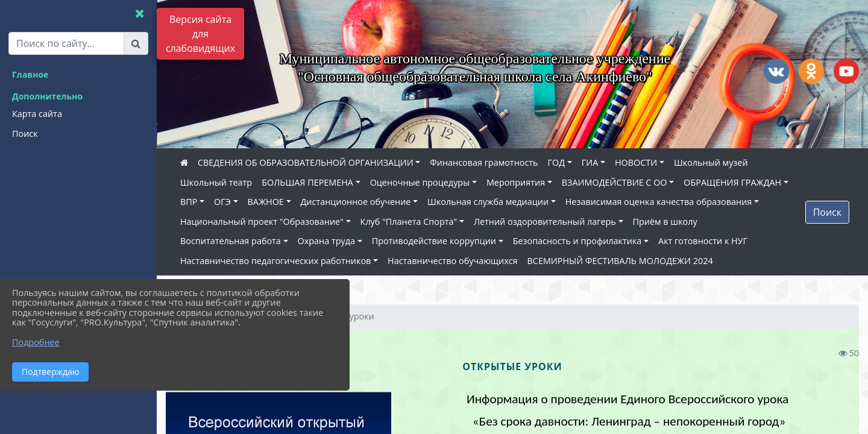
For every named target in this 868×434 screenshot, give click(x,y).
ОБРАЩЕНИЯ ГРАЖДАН (732, 182)
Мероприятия (516, 182)
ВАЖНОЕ (266, 202)
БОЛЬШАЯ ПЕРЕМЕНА (307, 182)
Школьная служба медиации (488, 202)
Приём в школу (665, 222)
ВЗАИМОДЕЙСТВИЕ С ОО (615, 182)
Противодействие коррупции (434, 241)
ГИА (590, 162)
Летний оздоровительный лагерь (545, 222)
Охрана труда (326, 241)
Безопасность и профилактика (577, 241)
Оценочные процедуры (420, 182)
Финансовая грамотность (484, 162)
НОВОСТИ (636, 162)
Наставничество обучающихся (452, 261)
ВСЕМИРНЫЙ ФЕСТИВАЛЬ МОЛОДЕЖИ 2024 (620, 261)
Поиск (827, 212)
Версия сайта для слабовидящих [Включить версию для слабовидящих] (200, 34)
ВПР (189, 202)
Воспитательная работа (231, 241)
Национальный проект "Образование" (262, 222)
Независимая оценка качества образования (659, 202)
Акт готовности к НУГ (703, 241)
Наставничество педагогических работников (275, 261)
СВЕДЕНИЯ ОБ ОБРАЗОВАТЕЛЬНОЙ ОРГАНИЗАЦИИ (306, 162)
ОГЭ (222, 202)
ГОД (557, 162)
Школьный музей (711, 162)
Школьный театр (216, 182)
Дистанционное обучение (356, 202)
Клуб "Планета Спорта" (409, 222)
